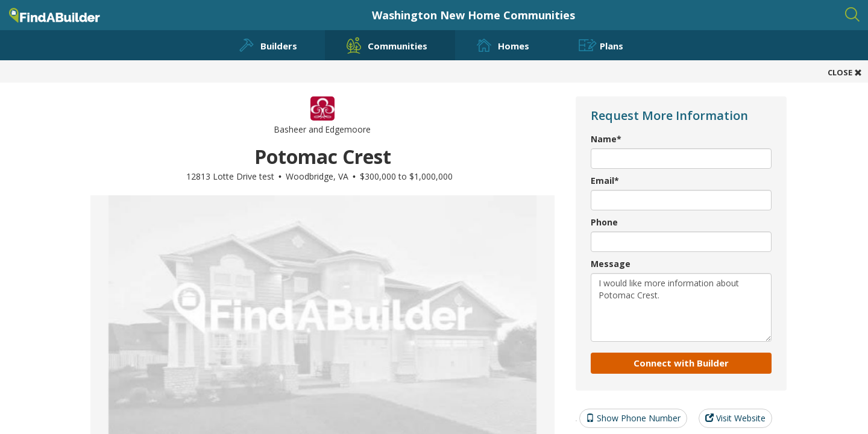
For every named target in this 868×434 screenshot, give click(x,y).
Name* (606, 139)
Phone (604, 222)
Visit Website (735, 418)
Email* (605, 181)
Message (611, 264)
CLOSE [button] (845, 72)
